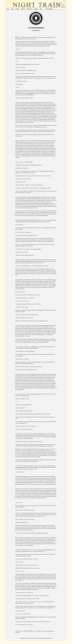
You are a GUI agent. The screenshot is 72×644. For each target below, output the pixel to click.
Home (8, 9)
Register (51, 9)
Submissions (30, 9)
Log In (47, 9)
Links (41, 9)
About (12, 9)
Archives (17, 9)
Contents (23, 9)
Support (36, 9)
